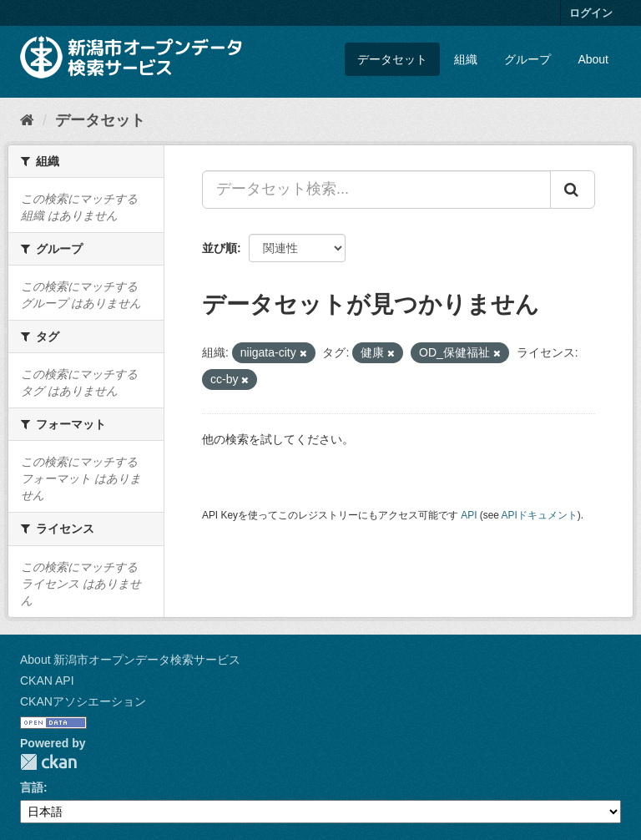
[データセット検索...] (376, 190)
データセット (392, 59)
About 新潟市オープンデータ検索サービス (130, 660)
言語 (32, 787)
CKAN (48, 762)
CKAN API (47, 681)
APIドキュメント (540, 515)
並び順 (220, 248)
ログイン (591, 13)
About (593, 59)
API (469, 515)
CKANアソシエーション (83, 701)
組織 (466, 59)
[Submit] (573, 190)
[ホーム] (27, 120)
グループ (527, 59)
